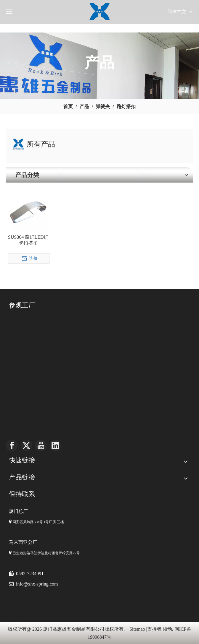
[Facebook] (12, 445)
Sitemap (137, 629)
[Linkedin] (55, 445)
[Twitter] (26, 445)
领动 (167, 629)
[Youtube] (41, 445)
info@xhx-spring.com (37, 584)
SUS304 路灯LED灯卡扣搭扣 (28, 240)
